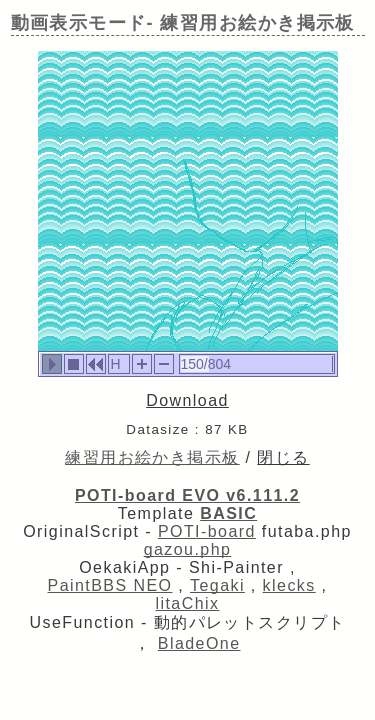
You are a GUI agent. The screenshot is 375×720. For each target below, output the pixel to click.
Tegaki (217, 585)
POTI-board (207, 531)
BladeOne (199, 643)
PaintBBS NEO (110, 585)
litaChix (188, 603)
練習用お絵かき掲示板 (152, 457)
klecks (289, 585)
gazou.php (188, 549)
